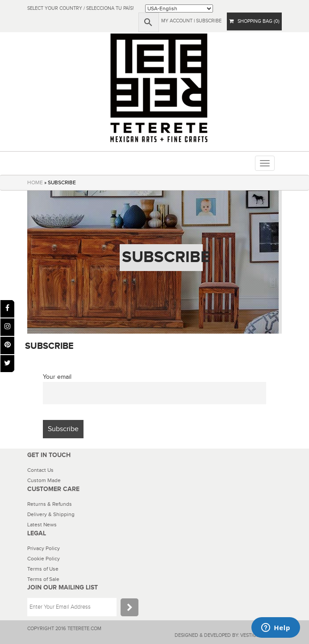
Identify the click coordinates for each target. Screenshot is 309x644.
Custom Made (44, 480)
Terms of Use (43, 569)
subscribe (209, 21)
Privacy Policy (44, 548)
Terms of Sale (43, 579)
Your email (57, 377)
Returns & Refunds (50, 504)
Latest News (42, 525)
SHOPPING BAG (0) (254, 21)
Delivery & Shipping (51, 514)
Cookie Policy (44, 559)
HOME (35, 182)
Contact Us (40, 470)
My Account (177, 21)
